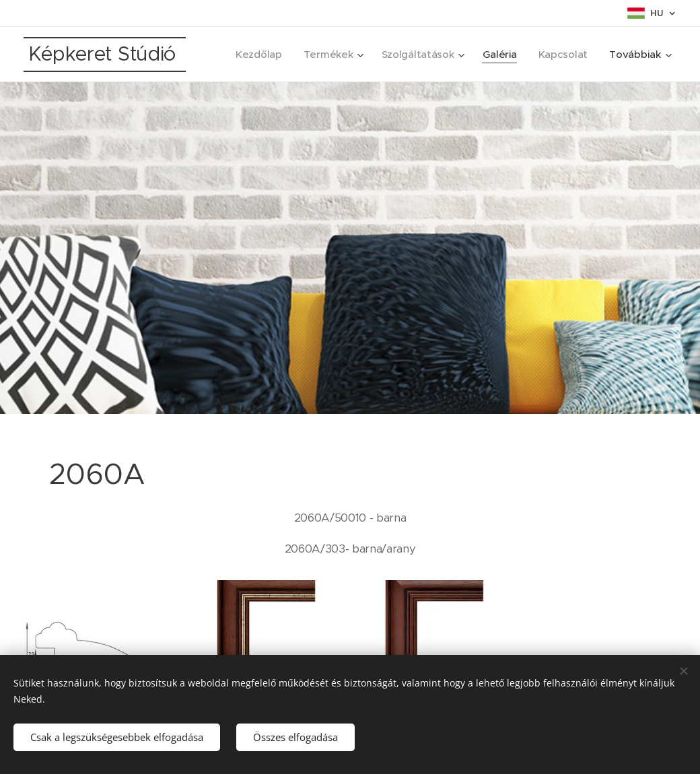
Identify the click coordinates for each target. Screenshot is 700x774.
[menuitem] (254, 55)
